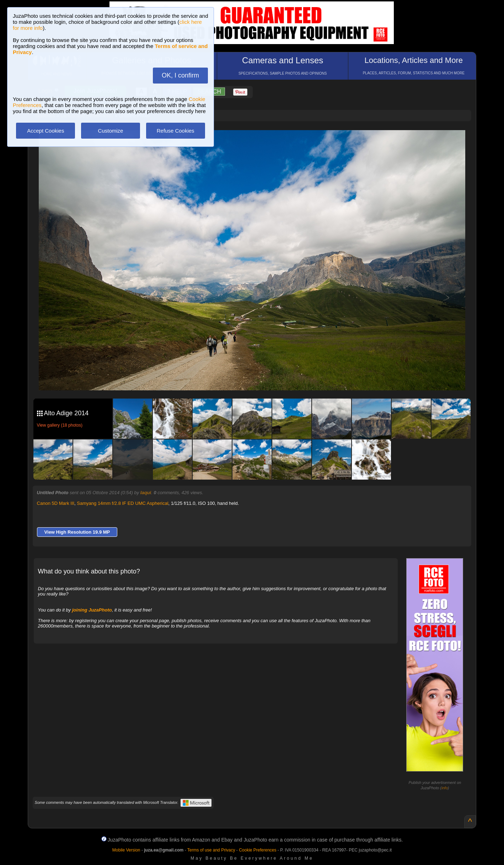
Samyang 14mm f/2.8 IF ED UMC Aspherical (122, 503)
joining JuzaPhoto (92, 610)
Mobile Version (126, 850)
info (445, 788)
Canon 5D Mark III (56, 503)
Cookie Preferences (258, 850)
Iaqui (146, 493)
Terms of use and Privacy (211, 850)
